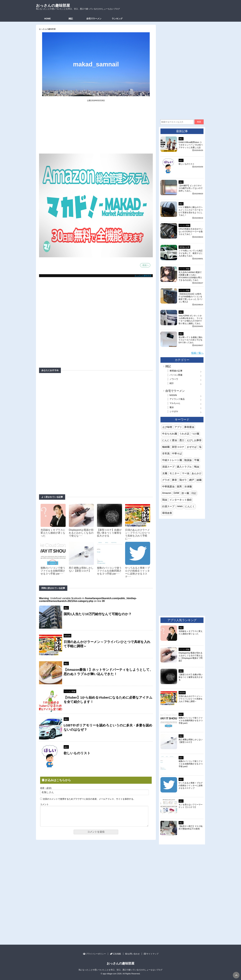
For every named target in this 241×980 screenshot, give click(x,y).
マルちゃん (175, 403)
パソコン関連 (70, 692)
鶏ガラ (183, 480)
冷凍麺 (188, 487)
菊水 (172, 407)
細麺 (199, 480)
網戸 (192, 480)
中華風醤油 (168, 487)
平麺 (197, 460)
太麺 (165, 473)
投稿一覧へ (197, 353)
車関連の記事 (184, 247)
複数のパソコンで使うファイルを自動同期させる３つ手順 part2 (191, 764)
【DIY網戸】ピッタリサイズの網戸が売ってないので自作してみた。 (191, 188)
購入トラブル (184, 467)
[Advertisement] (96, 130)
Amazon (167, 493)
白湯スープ (168, 506)
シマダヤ (174, 411)
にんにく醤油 (170, 440)
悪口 (182, 440)
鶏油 (165, 500)
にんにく (190, 506)
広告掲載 (116, 954)
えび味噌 (167, 427)
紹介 (66, 747)
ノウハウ (174, 379)
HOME (47, 19)
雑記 (71, 19)
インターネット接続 (181, 500)
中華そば (177, 453)
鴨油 (197, 467)
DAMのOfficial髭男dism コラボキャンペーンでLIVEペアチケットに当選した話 (191, 145)
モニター (174, 473)
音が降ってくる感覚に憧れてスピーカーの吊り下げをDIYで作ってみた (191, 340)
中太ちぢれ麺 (170, 434)
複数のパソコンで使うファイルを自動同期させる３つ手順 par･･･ (53, 571)
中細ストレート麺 (172, 460)
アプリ (178, 427)
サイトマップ (151, 954)
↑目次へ (145, 265)
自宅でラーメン (94, 19)
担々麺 (185, 493)
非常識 (166, 453)
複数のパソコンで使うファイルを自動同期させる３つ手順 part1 (191, 720)
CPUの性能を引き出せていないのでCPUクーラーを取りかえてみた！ (191, 232)
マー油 (186, 473)
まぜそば (192, 447)
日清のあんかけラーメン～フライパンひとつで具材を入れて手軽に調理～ (191, 699)
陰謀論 (188, 460)
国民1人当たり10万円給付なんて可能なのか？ (98, 614)
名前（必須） (47, 788)
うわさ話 (184, 434)
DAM (176, 493)
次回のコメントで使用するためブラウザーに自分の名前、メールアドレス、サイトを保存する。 (89, 799)
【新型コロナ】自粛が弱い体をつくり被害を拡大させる (109, 533)
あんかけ (197, 473)
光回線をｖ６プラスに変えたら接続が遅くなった (53, 533)
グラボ (166, 480)
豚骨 (174, 480)
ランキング (117, 19)
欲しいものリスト (77, 753)
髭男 (179, 487)
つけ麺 (195, 434)
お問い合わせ (132, 954)
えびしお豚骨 (194, 440)
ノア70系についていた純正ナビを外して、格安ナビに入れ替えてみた (191, 253)
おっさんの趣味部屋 (53, 5)
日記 (194, 493)
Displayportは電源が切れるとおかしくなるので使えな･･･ (81, 533)
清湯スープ (168, 467)
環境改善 (167, 513)
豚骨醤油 (189, 427)
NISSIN (67, 636)
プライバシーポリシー (94, 954)
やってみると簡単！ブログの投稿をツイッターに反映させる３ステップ (191, 785)
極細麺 (166, 447)
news (180, 506)
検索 (199, 122)
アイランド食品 (177, 399)
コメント (44, 804)
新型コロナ (178, 447)
